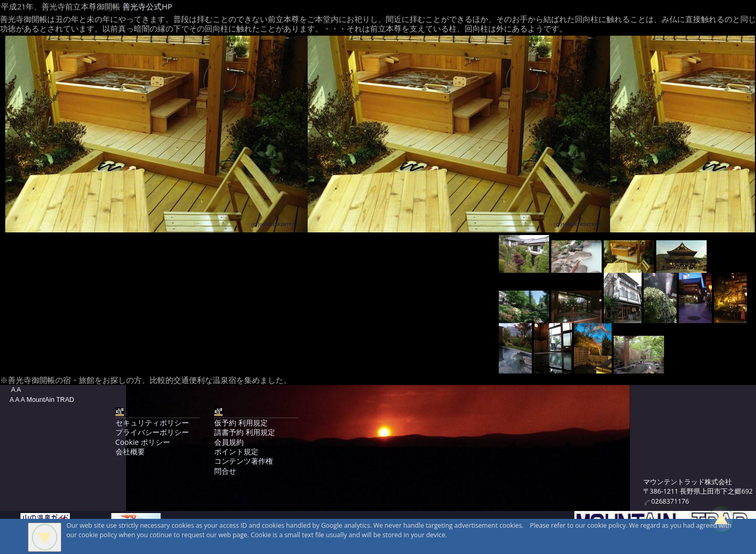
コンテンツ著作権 (244, 461)
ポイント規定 (236, 451)
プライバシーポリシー (152, 432)
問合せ (225, 471)
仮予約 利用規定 (241, 423)
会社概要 (130, 451)
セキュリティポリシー (152, 423)
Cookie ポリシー (143, 442)
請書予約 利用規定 (245, 432)
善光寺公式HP (147, 6)
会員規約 (229, 442)
